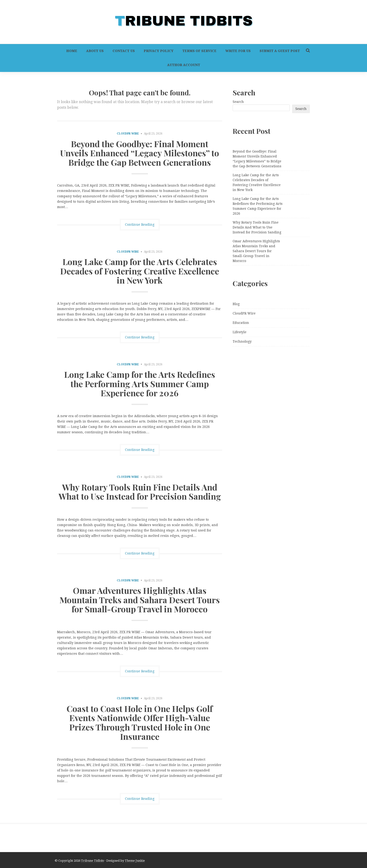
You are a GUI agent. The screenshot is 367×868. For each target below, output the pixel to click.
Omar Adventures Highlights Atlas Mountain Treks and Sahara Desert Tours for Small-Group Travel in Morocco (140, 600)
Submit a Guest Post (280, 51)
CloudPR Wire (128, 134)
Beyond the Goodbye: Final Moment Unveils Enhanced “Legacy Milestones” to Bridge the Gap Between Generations (140, 153)
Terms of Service (199, 51)
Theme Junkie (135, 861)
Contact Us (124, 51)
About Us (95, 51)
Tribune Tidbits (92, 861)
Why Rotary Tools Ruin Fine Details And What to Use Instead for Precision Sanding (140, 492)
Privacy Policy (159, 51)
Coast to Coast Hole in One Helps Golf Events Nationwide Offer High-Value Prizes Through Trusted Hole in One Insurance (140, 722)
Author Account (184, 65)
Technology (242, 341)
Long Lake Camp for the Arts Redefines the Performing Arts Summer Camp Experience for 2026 (140, 383)
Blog (236, 304)
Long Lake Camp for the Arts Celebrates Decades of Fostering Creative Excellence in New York (140, 271)
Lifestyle (240, 332)
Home (72, 51)
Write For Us (238, 51)
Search (238, 102)
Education (241, 323)
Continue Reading (140, 224)
